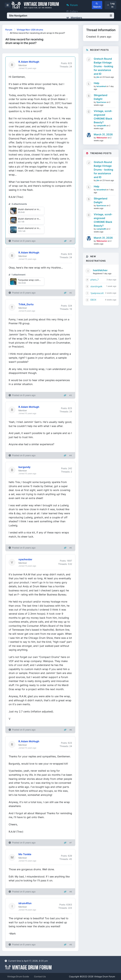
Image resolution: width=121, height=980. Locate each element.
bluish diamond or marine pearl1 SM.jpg (38, 209)
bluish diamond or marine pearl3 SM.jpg (38, 228)
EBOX (93, 300)
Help (97, 83)
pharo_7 (95, 280)
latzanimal (101, 86)
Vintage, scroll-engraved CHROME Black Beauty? (103, 117)
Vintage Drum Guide (18, 976)
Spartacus (101, 102)
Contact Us (40, 976)
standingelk (96, 286)
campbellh (101, 126)
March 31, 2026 (103, 134)
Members (74, 18)
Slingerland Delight (101, 97)
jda (98, 77)
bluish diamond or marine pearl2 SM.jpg (38, 219)
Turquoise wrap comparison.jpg (34, 280)
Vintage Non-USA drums (30, 30)
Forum (72, 5)
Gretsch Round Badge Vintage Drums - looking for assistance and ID (103, 66)
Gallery (72, 11)
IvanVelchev (100, 270)
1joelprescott (97, 293)
